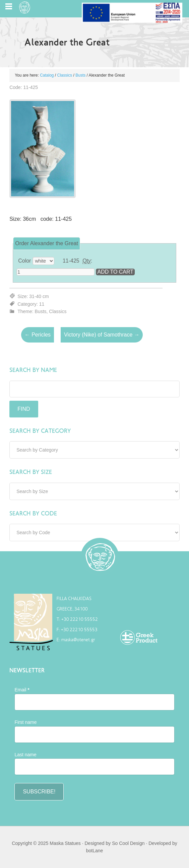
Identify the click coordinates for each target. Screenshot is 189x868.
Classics (65, 75)
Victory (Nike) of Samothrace (102, 335)
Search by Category (40, 431)
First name (25, 722)
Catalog (47, 75)
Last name (25, 755)
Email (22, 690)
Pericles (38, 335)
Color (24, 261)
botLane (95, 851)
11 (42, 304)
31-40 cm (39, 296)
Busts (80, 75)
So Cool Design (128, 843)
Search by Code (33, 513)
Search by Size (31, 472)
